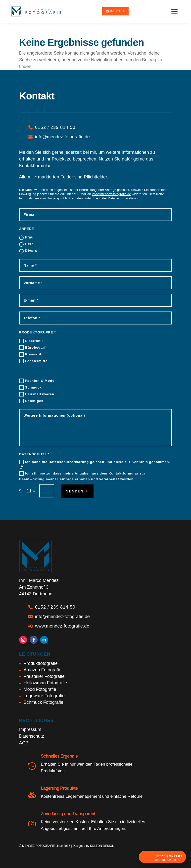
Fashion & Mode (37, 381)
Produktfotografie (41, 663)
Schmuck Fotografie (44, 702)
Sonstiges (31, 401)
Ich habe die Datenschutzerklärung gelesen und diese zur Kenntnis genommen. (95, 465)
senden (75, 491)
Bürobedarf (32, 348)
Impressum (30, 729)
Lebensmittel (34, 361)
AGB (24, 743)
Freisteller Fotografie (44, 676)
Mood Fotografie (40, 689)
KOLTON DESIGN (102, 846)
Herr (26, 244)
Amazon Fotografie (43, 670)
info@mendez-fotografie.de (111, 194)
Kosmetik (31, 354)
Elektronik (31, 341)
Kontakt (115, 11)
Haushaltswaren (37, 394)
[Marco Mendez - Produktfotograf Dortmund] (36, 11)
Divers (28, 251)
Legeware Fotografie (44, 696)
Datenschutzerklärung (124, 198)
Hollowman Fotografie (45, 683)
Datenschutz (32, 736)
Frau (26, 237)
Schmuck (30, 388)
